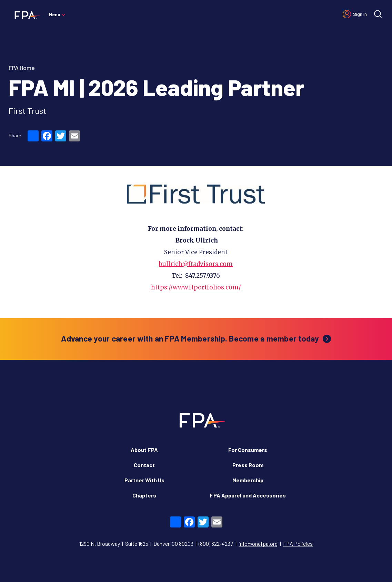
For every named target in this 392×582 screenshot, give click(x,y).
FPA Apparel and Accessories (248, 482)
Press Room (248, 452)
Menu (54, 14)
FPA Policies (298, 530)
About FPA (144, 437)
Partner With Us (144, 467)
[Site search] (378, 14)
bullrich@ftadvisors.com (196, 251)
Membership (248, 467)
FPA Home (22, 68)
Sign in (360, 14)
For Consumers (248, 437)
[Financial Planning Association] (25, 15)
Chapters (144, 482)
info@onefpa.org (258, 530)
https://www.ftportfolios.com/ (196, 274)
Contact (144, 452)
